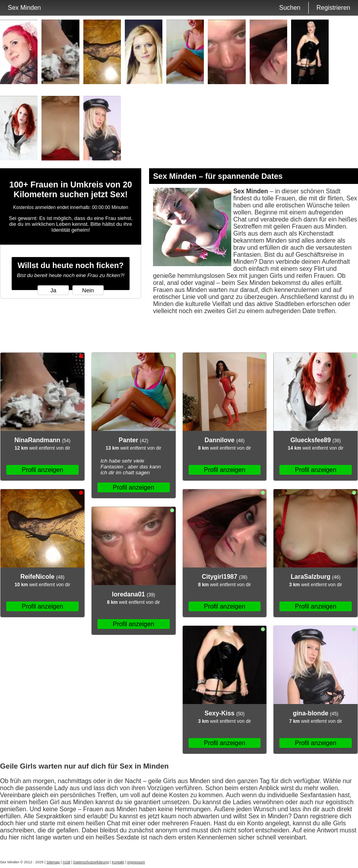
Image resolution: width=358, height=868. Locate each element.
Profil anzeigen (42, 470)
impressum (136, 862)
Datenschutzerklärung (91, 862)
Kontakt (118, 862)
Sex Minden (24, 8)
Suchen (290, 8)
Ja (53, 290)
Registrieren (333, 8)
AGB (67, 862)
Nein (88, 290)
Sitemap (53, 862)
